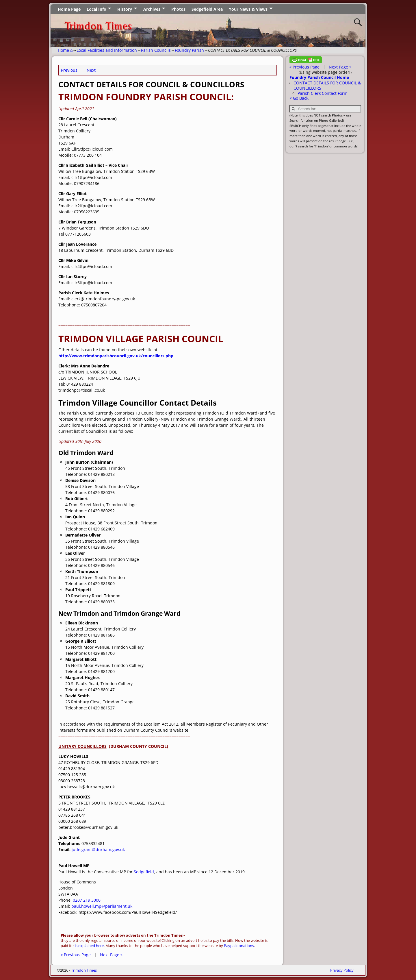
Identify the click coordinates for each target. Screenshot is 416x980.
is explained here (89, 946)
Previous (69, 70)
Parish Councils (156, 50)
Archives (152, 9)
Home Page (69, 9)
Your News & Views (248, 9)
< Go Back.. (300, 98)
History (125, 9)
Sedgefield (144, 872)
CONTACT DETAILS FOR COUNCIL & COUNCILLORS (327, 85)
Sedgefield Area (207, 9)
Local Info (96, 9)
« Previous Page (76, 955)
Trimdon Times (84, 970)
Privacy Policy (342, 970)
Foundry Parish (189, 50)
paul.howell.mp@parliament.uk (102, 906)
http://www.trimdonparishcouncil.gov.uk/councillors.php (116, 356)
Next (91, 70)
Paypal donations (239, 946)
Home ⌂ (65, 50)
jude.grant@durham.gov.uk (98, 849)
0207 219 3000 (87, 900)
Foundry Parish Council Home (319, 77)
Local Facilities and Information (107, 50)
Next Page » (111, 955)
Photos (178, 9)
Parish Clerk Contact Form (323, 93)
